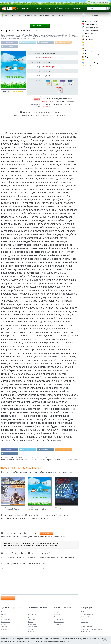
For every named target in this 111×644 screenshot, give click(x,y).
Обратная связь (86, 632)
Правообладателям (87, 627)
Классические (6, 622)
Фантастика (77, 8)
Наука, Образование (91, 30)
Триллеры (5, 627)
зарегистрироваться (24, 546)
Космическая (32, 619)
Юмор (87, 60)
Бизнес (87, 48)
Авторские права (40, 26)
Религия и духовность (92, 51)
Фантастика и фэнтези (92, 21)
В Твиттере (27, 42)
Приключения (89, 39)
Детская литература (91, 42)
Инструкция (46, 106)
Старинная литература (92, 57)
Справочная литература (92, 54)
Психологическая (33, 624)
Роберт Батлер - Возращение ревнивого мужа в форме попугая (40, 509)
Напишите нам (47, 102)
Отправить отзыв (8, 598)
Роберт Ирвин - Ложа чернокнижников (67, 508)
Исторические (6, 619)
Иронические (6, 617)
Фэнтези (30, 629)
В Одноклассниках (66, 42)
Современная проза (49, 67)
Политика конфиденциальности (91, 629)
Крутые (4, 624)
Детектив (4, 614)
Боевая (30, 612)
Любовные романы (62, 8)
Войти (93, 2)
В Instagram (45, 42)
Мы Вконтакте (10, 47)
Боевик (4, 612)
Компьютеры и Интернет (93, 63)
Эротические (58, 624)
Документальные (90, 33)
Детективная (32, 617)
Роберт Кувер (47, 58)
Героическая (32, 614)
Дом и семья (89, 45)
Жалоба (37, 99)
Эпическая (31, 632)
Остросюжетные (60, 619)
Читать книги (26, 8)
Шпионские (5, 629)
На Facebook (9, 42)
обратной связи (63, 641)
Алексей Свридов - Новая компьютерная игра (13, 509)
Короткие (57, 614)
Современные (59, 622)
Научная (30, 622)
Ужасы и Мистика (33, 627)
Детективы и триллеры (42, 8)
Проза (87, 36)
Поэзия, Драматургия (92, 66)
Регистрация (104, 2)
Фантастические (59, 617)
